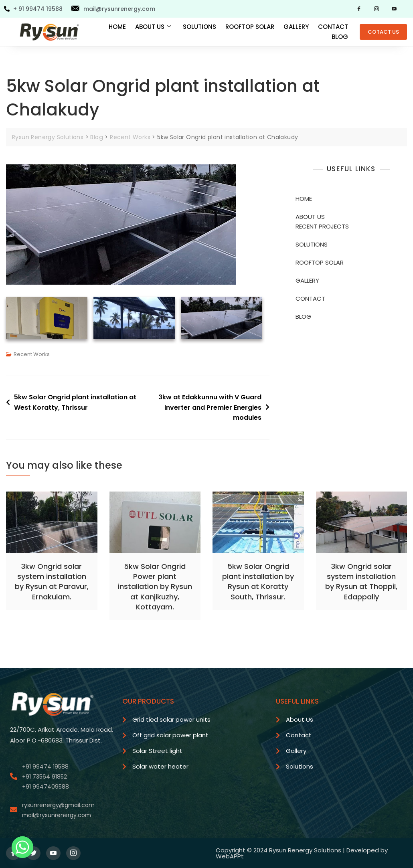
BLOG (340, 37)
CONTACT (333, 27)
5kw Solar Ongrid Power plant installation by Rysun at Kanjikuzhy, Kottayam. (155, 587)
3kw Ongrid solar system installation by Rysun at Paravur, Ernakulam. (52, 582)
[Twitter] (33, 853)
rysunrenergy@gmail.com (58, 805)
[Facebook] (359, 9)
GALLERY (296, 27)
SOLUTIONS (199, 27)
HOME (117, 27)
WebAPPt (230, 856)
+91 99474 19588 (45, 767)
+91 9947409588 (46, 787)
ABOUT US (153, 27)
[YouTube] (394, 9)
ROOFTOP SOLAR (250, 27)
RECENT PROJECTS (322, 226)
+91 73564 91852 (45, 777)
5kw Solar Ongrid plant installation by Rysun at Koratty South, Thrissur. (258, 582)
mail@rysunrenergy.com (57, 815)
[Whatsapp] (22, 847)
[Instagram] (377, 9)
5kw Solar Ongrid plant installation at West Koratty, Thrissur (75, 402)
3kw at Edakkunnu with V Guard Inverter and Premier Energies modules (210, 407)
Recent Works (32, 354)
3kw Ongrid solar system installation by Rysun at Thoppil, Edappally (361, 582)
